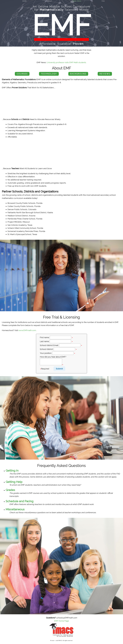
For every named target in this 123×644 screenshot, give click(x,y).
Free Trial (77, 1)
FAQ (103, 1)
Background (78, 74)
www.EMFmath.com (27, 330)
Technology (49, 74)
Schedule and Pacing (20, 501)
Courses (22, 74)
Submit (59, 369)
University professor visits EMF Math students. (67, 62)
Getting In (12, 471)
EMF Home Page (62, 621)
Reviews (105, 74)
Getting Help (14, 482)
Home (25, 1)
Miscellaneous (15, 509)
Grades (10, 490)
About (50, 1)
